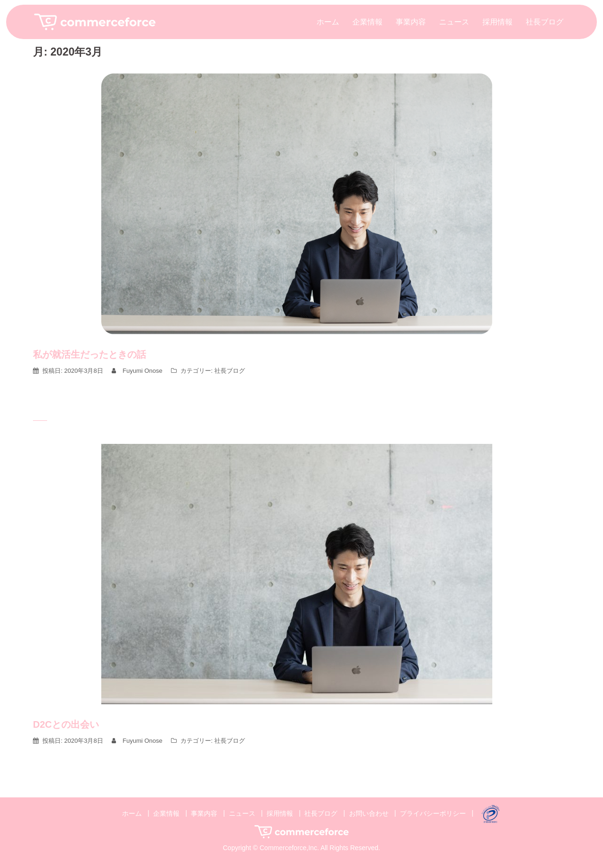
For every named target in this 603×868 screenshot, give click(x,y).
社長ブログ (545, 22)
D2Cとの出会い (66, 724)
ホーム (328, 22)
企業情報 (367, 22)
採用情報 (497, 22)
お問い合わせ (369, 813)
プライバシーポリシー (433, 813)
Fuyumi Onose (143, 371)
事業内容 (411, 22)
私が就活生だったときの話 (90, 354)
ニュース (454, 22)
